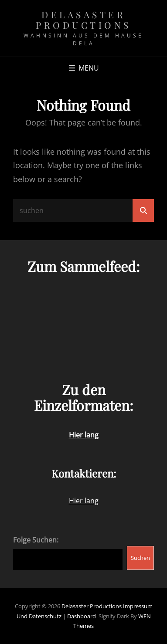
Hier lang (84, 501)
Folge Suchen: (36, 540)
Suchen (140, 558)
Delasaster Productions (83, 20)
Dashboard (82, 616)
